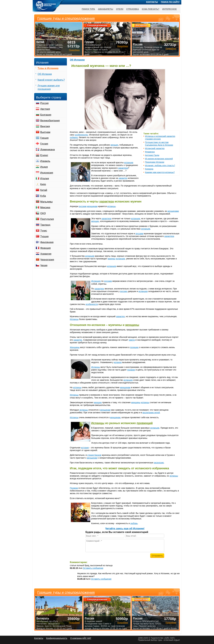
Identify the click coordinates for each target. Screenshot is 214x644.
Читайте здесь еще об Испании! (125, 528)
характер (123, 178)
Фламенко (150, 152)
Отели (120, 9)
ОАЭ (43, 213)
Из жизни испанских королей (159, 159)
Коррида (149, 169)
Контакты (152, 2)
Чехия (44, 265)
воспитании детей (151, 413)
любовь (134, 523)
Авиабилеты (106, 9)
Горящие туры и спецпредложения (66, 592)
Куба (43, 196)
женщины (132, 325)
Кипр (43, 184)
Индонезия (47, 173)
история (85, 448)
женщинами (173, 211)
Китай (44, 190)
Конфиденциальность (57, 638)
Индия (44, 167)
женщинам (92, 206)
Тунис (44, 231)
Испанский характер (155, 148)
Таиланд (45, 225)
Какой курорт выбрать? (51, 80)
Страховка (133, 9)
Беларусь (43, 618)
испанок (118, 362)
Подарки (74, 488)
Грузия (44, 144)
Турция (44, 236)
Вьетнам (45, 132)
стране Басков (94, 455)
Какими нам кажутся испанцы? (160, 172)
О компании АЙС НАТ (81, 638)
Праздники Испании (155, 162)
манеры (112, 259)
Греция (44, 138)
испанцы (111, 206)
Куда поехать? (151, 9)
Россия (44, 103)
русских (124, 291)
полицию (134, 347)
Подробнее (74, 623)
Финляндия (47, 242)
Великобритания (50, 121)
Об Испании (77, 60)
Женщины (75, 347)
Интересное (169, 9)
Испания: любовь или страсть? (160, 165)
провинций (145, 423)
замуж (132, 340)
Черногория (47, 260)
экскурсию (159, 463)
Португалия (47, 219)
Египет (44, 155)
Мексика (45, 207)
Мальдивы (46, 202)
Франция (45, 248)
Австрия (45, 109)
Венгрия (45, 126)
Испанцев (96, 281)
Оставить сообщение (93, 568)
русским (83, 206)
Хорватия (46, 254)
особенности (81, 135)
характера (123, 168)
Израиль (45, 161)
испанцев (129, 163)
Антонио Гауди (152, 155)
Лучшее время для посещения (49, 87)
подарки (74, 137)
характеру (99, 289)
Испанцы (74, 319)
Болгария (46, 115)
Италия (45, 178)
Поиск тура (88, 9)
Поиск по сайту (170, 2)
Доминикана (47, 150)
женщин (114, 145)
